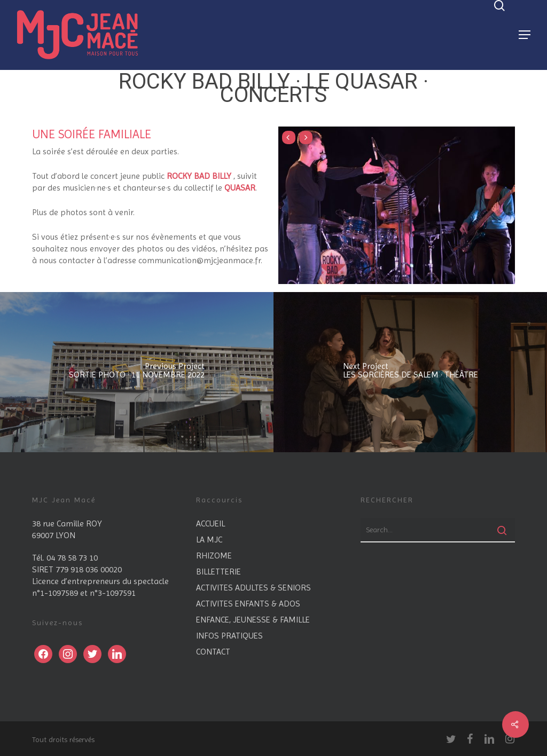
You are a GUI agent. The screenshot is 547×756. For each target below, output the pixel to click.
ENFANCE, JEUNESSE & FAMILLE (253, 620)
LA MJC (209, 540)
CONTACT (213, 652)
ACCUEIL (210, 523)
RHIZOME (214, 556)
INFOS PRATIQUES (229, 636)
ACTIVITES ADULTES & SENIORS (253, 588)
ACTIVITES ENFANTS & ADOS (248, 604)
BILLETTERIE (218, 572)
